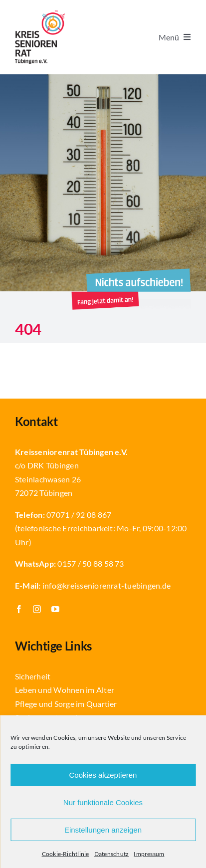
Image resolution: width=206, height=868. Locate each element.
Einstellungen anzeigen (103, 830)
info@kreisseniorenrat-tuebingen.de (106, 585)
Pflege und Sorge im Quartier (66, 704)
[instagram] (37, 609)
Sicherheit (33, 676)
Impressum (149, 854)
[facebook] (19, 609)
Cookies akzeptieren (103, 775)
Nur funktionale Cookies (103, 802)
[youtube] (55, 609)
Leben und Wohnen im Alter (65, 690)
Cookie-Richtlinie (66, 854)
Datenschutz (112, 854)
